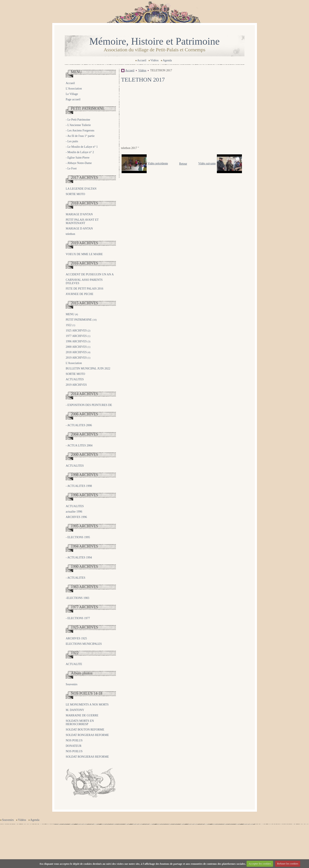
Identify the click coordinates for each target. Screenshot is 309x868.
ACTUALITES (75, 379)
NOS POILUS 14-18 (87, 693)
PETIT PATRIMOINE (88, 108)
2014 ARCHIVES (85, 394)
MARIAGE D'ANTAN (79, 214)
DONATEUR (74, 746)
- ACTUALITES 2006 (79, 425)
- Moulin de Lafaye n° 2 (80, 152)
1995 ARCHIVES (85, 526)
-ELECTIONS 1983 (78, 598)
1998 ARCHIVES (85, 475)
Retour (183, 164)
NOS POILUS (74, 740)
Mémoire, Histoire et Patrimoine (155, 41)
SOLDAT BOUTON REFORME (85, 730)
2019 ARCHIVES (85, 243)
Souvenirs (72, 684)
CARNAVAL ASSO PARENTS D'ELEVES (84, 282)
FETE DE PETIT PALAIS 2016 (85, 289)
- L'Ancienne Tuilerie (78, 125)
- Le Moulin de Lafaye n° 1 (82, 147)
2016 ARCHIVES (85, 263)
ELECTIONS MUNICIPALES (84, 644)
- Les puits (72, 141)
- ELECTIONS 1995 (78, 537)
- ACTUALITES (76, 578)
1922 (71, 325)
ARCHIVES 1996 (76, 517)
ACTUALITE (74, 664)
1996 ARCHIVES (78, 341)
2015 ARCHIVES (85, 303)
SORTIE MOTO (76, 194)
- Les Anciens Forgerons (80, 130)
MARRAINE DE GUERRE (82, 715)
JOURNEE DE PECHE (80, 294)
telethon (71, 234)
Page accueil (73, 99)
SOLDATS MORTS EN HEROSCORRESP (80, 722)
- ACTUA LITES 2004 (79, 445)
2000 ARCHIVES (78, 347)
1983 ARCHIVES (85, 587)
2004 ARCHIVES (85, 434)
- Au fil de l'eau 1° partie (80, 136)
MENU (77, 72)
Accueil (142, 60)
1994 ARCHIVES (85, 546)
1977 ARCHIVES (78, 336)
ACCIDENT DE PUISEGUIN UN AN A (90, 274)
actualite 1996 (74, 512)
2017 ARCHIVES (85, 178)
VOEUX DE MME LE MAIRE (84, 254)
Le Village (72, 94)
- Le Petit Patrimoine (78, 120)
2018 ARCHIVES (85, 203)
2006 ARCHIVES (85, 414)
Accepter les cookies (260, 864)
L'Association (74, 89)
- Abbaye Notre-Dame (79, 163)
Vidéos (154, 60)
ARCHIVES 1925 (76, 638)
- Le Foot (71, 168)
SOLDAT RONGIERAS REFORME (87, 735)
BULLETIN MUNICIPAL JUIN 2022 (88, 368)
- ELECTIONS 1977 (78, 618)
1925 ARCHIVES (78, 331)
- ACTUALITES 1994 (79, 557)
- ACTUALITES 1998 (79, 486)
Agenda (167, 60)
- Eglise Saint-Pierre (78, 158)
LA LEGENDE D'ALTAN (81, 189)
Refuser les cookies (288, 864)
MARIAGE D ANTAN (79, 229)
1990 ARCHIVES (85, 567)
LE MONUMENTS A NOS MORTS (87, 705)
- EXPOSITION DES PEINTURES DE (89, 405)
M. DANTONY (75, 710)
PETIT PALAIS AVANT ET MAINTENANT (82, 221)
